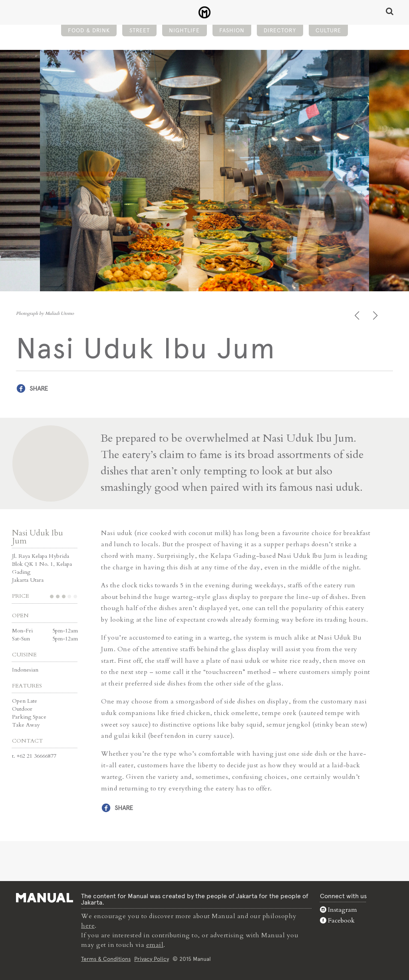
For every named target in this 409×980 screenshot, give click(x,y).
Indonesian (25, 670)
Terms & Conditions (106, 959)
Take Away (26, 725)
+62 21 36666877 (37, 756)
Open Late (25, 701)
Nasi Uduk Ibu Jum (38, 537)
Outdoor (22, 709)
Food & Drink (89, 30)
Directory (280, 30)
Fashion (232, 30)
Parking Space (29, 717)
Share (39, 388)
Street (140, 30)
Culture (328, 30)
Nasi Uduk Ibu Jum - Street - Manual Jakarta (205, 12)
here (88, 926)
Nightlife (184, 30)
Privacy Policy (152, 959)
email (155, 945)
